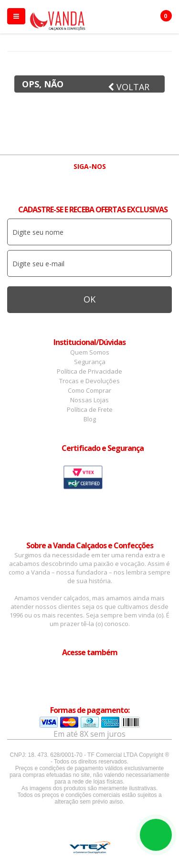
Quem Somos (90, 352)
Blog (90, 419)
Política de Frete (90, 409)
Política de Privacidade (89, 371)
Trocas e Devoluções (89, 381)
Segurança (90, 362)
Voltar (129, 87)
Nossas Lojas (89, 400)
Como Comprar (89, 390)
